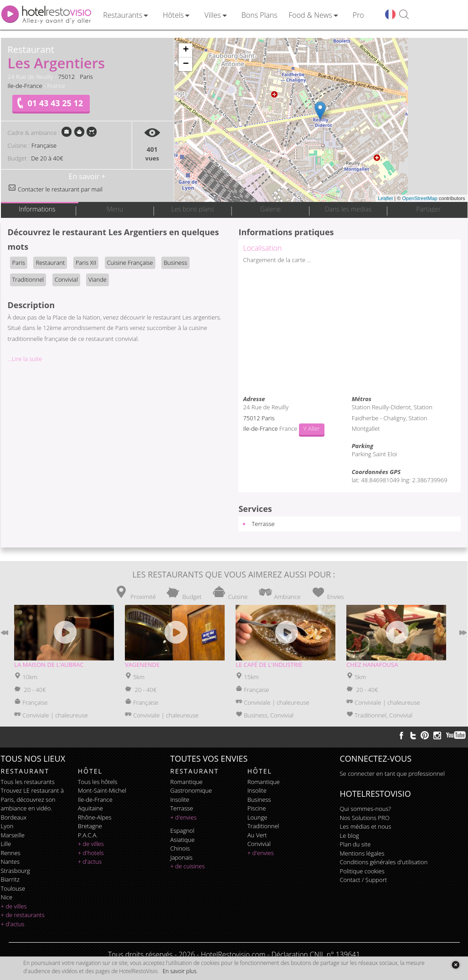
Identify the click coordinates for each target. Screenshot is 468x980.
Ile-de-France (25, 86)
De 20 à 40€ (47, 158)
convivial (259, 844)
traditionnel (263, 826)
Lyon (7, 826)
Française (44, 145)
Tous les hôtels (98, 782)
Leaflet (385, 198)
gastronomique (191, 790)
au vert (257, 835)
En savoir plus (180, 971)
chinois (180, 848)
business (259, 799)
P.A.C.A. (88, 835)
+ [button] (186, 50)
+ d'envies (184, 817)
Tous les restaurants (28, 782)
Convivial (66, 279)
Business (175, 263)
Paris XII (86, 263)
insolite (180, 799)
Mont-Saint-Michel (102, 790)
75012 (66, 77)
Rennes (11, 853)
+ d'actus (13, 924)
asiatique (183, 840)
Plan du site (355, 844)
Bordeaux (14, 817)
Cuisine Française (130, 263)
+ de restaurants (23, 915)
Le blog (350, 836)
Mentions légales (362, 853)
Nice (7, 897)
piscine (257, 808)
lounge (257, 817)
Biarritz (10, 879)
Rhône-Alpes (95, 817)
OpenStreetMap (420, 198)
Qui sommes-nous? (365, 809)
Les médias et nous (366, 826)
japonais (182, 857)
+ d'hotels (91, 853)
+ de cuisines (188, 866)
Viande (98, 279)
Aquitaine (90, 808)
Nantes (10, 861)
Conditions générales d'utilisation (384, 862)
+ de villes (14, 906)
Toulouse (13, 888)
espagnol (183, 830)
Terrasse (263, 524)
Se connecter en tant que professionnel (392, 774)
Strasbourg (15, 871)
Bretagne (90, 826)
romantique (187, 782)
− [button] (186, 64)
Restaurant (50, 263)
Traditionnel (28, 279)
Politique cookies (362, 871)
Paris (86, 77)
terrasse (182, 808)
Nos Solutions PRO (365, 818)
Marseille (13, 835)
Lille (6, 844)
